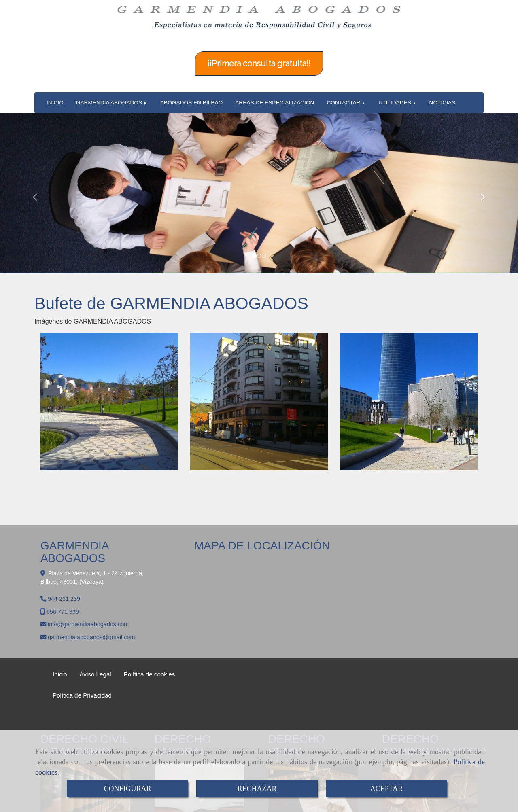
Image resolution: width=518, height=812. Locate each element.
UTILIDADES (397, 80)
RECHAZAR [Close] (257, 789)
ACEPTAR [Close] (387, 789)
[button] (39, 171)
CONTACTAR (346, 80)
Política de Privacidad (82, 673)
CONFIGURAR (127, 789)
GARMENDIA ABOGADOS (112, 80)
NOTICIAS (443, 80)
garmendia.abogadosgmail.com (91, 615)
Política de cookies (150, 652)
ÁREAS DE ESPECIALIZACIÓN (275, 80)
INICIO (55, 80)
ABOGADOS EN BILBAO (191, 80)
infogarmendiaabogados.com (88, 602)
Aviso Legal (95, 652)
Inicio (60, 652)
